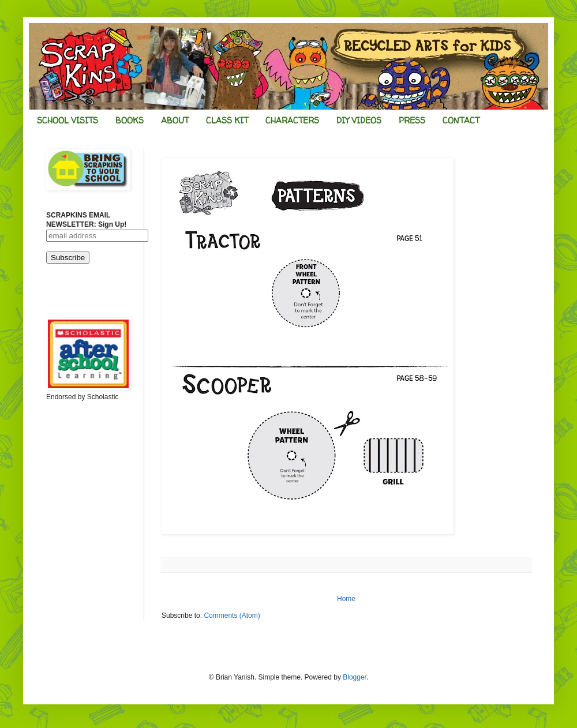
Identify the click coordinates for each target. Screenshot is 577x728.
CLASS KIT (227, 120)
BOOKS (130, 120)
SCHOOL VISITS (68, 120)
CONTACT (461, 120)
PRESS (412, 120)
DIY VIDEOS (359, 120)
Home (346, 599)
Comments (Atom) (232, 616)
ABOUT (175, 120)
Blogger (355, 677)
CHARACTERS (292, 120)
